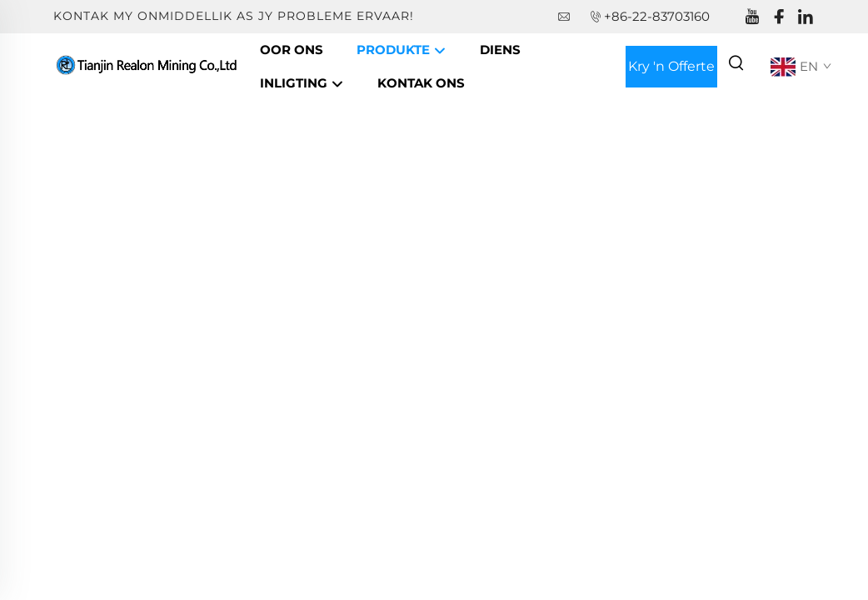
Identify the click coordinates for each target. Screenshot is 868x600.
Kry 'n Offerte (671, 66)
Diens (500, 50)
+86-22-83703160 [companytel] (657, 16)
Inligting (302, 84)
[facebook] (779, 17)
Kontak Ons (421, 83)
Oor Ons (292, 50)
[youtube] (752, 17)
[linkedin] (806, 17)
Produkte (402, 51)
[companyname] (148, 65)
